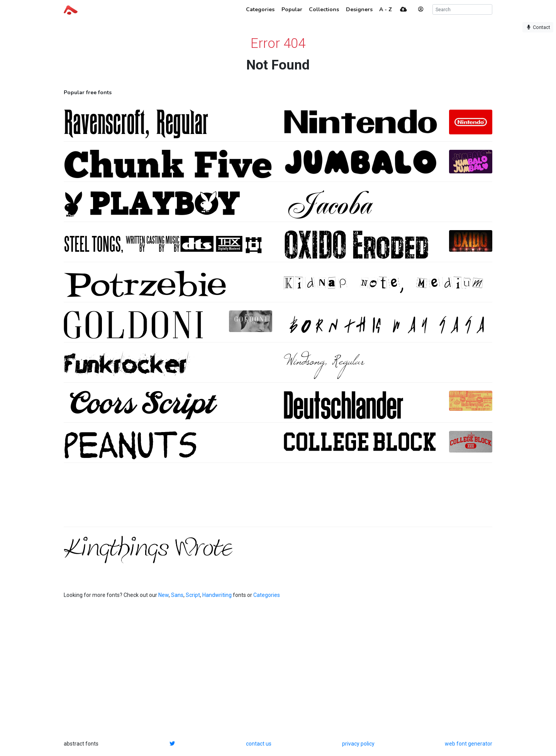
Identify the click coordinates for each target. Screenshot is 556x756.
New (164, 595)
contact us (259, 744)
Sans (177, 595)
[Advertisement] (278, 499)
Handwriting (217, 595)
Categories (267, 595)
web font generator (469, 744)
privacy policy (358, 744)
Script (193, 595)
